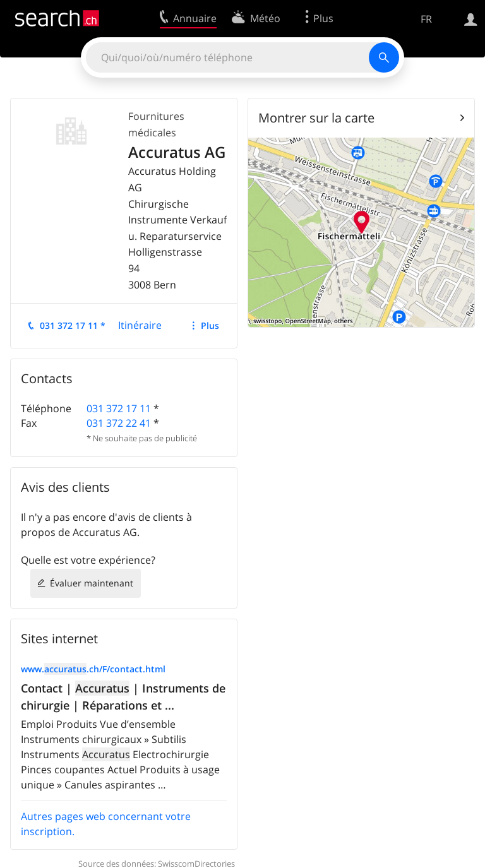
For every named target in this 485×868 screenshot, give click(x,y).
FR (426, 19)
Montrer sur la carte (316, 118)
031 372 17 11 (119, 408)
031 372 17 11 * (73, 325)
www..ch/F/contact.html (93, 669)
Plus (210, 325)
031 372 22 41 (119, 423)
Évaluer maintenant (92, 583)
